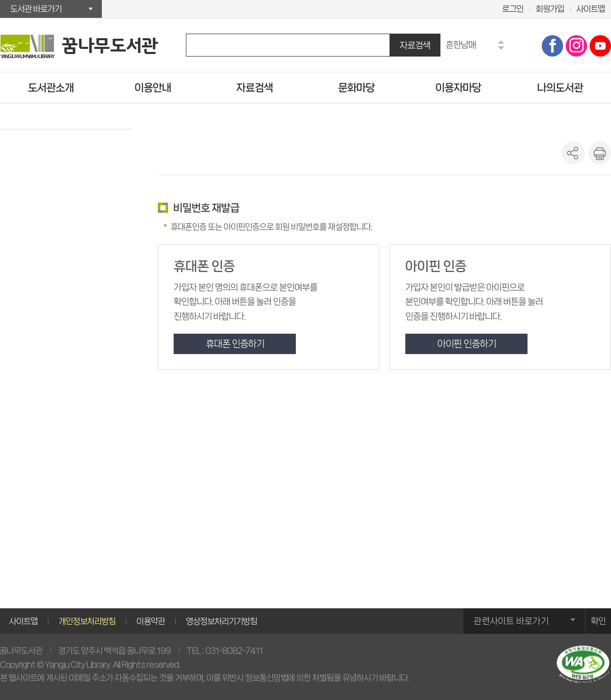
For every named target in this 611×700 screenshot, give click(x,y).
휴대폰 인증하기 (235, 344)
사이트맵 (591, 9)
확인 (598, 621)
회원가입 (550, 9)
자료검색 (415, 45)
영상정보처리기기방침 (221, 621)
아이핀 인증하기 (467, 344)
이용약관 (151, 621)
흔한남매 (461, 45)
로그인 (513, 9)
